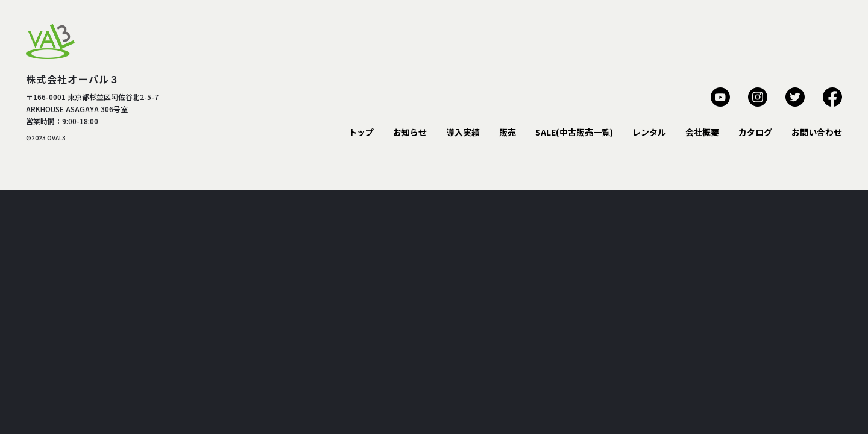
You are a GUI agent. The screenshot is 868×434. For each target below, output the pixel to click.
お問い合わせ (817, 132)
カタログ (755, 132)
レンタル (649, 132)
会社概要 (702, 132)
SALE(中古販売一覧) (574, 132)
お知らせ (410, 132)
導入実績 (463, 132)
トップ (361, 132)
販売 (508, 132)
